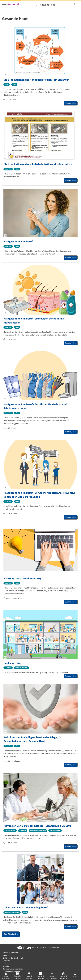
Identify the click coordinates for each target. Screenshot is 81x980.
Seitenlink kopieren (10, 953)
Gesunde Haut (47, 5)
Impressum (7, 955)
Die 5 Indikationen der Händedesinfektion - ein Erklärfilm (36, 80)
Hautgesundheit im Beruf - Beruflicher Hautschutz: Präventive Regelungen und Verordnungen (39, 495)
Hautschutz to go (13, 663)
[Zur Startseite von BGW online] (24, 948)
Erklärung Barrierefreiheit (13, 958)
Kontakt (6, 966)
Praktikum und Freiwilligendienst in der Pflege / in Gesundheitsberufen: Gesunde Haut (32, 739)
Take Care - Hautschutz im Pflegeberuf (26, 908)
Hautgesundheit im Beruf (18, 242)
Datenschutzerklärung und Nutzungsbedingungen (13, 970)
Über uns (6, 963)
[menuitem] (74, 5)
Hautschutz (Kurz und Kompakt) (22, 579)
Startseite (6, 961)
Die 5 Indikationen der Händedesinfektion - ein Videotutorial (38, 164)
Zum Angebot (71, 103)
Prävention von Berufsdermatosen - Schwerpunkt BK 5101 (37, 826)
